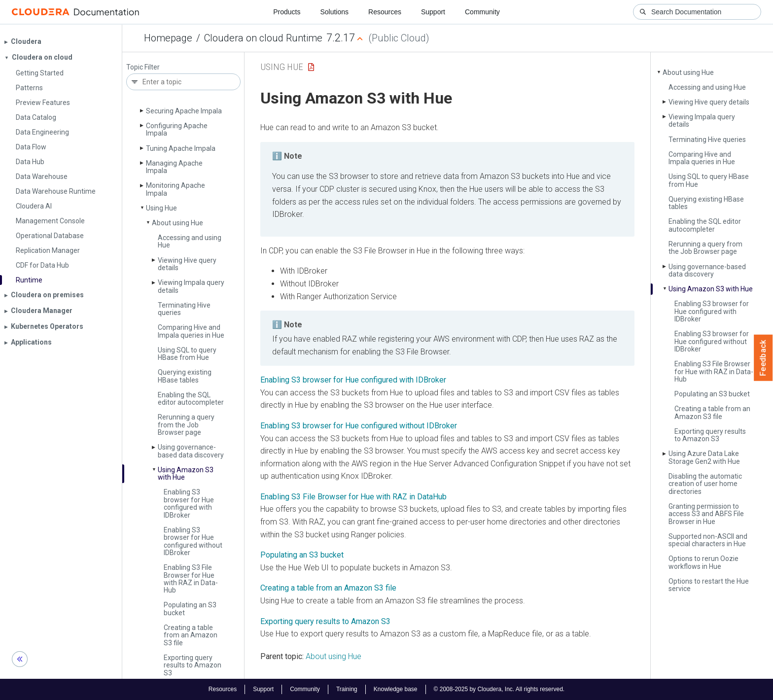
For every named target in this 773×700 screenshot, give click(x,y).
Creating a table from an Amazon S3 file (191, 635)
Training (347, 689)
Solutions (334, 12)
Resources (385, 12)
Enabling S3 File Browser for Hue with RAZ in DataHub (353, 497)
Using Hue (161, 208)
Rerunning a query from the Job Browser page (186, 425)
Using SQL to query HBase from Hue (187, 354)
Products (287, 12)
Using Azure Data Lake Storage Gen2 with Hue (704, 457)
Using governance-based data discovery (191, 451)
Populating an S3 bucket (190, 609)
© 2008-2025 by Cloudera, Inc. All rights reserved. (499, 689)
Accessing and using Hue (190, 241)
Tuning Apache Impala (181, 148)
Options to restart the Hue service (709, 585)
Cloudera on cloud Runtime (263, 38)
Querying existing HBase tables (185, 376)
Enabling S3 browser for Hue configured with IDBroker (189, 503)
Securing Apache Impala (184, 111)
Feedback (763, 358)
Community (482, 12)
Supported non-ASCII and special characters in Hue (708, 540)
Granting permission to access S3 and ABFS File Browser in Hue (706, 514)
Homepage (168, 38)
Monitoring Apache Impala (176, 189)
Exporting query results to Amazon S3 (193, 665)
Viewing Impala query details (191, 286)
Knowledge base (396, 689)
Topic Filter (143, 67)
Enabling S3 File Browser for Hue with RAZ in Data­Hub (191, 579)
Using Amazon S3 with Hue (186, 473)
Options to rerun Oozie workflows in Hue (703, 562)
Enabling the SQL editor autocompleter (191, 399)
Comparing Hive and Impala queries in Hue (191, 331)
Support (433, 12)
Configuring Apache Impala (177, 129)
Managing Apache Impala (174, 167)
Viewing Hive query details (187, 264)
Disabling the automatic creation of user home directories (705, 484)
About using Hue (177, 223)
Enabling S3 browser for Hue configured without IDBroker (193, 541)
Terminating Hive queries (184, 309)
